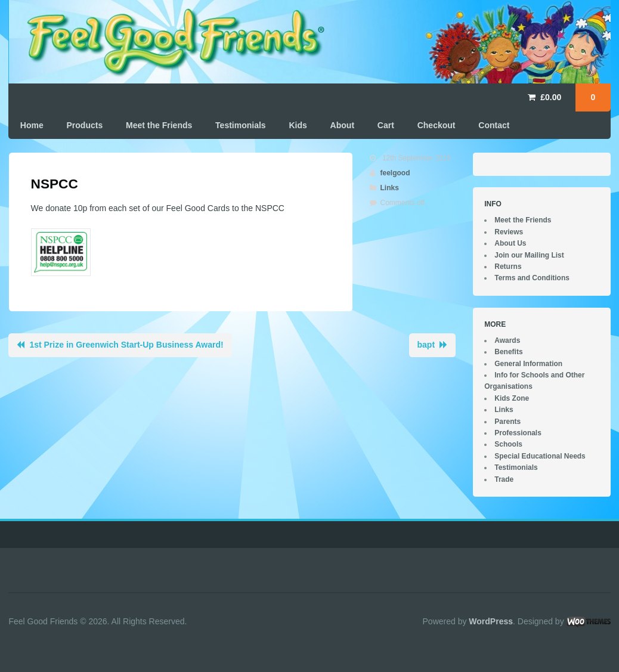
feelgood (395, 173)
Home (32, 125)
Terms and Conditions (532, 278)
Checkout (437, 125)
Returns (508, 267)
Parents (507, 422)
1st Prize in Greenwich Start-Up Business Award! (126, 345)
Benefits (508, 352)
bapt (426, 345)
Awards (507, 340)
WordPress (491, 621)
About (342, 125)
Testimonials (241, 125)
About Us (510, 243)
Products (85, 125)
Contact (494, 125)
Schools (508, 444)
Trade (504, 479)
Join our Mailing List (529, 255)
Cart (386, 125)
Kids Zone (512, 398)
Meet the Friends (159, 125)
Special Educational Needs (540, 456)
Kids (298, 125)
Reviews (509, 232)
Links (390, 188)
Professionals (518, 433)
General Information (528, 364)
